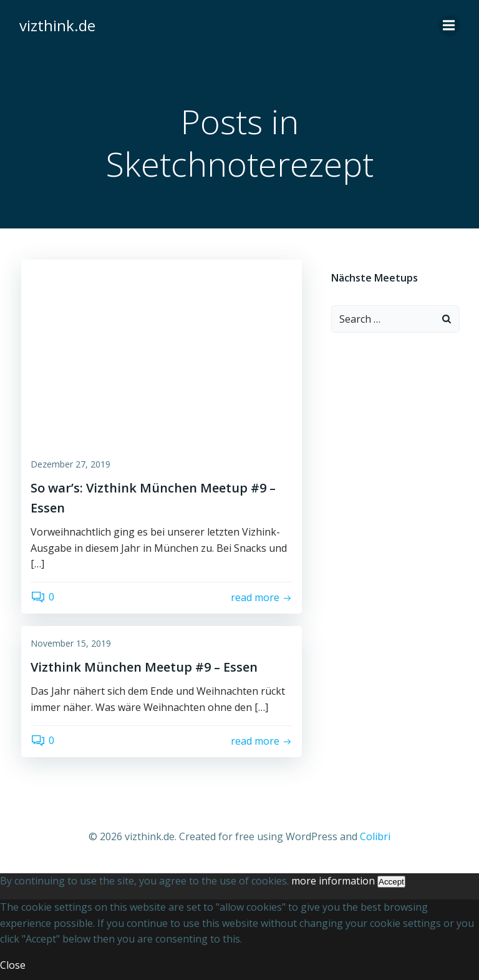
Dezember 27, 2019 (70, 467)
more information (333, 878)
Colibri (375, 836)
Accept (391, 879)
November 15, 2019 (71, 646)
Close (13, 961)
